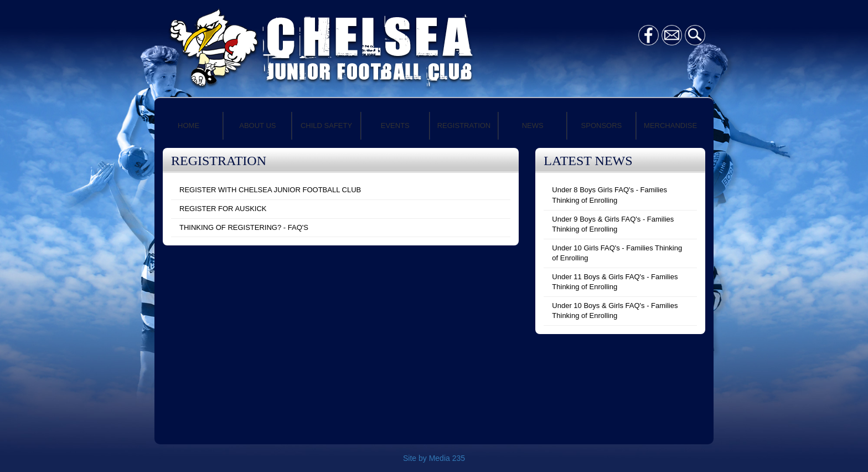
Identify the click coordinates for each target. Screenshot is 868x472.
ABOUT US (257, 125)
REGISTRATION (464, 125)
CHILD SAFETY (326, 125)
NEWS (533, 125)
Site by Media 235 (434, 458)
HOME (188, 125)
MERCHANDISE (670, 125)
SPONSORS (602, 125)
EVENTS (395, 125)
